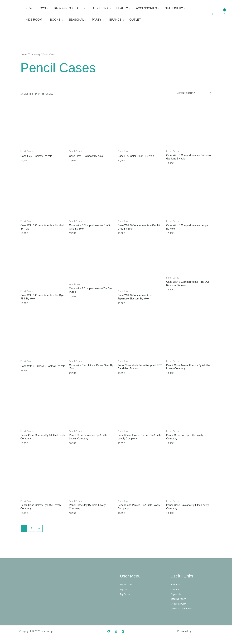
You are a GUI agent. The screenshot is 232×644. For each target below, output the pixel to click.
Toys (42, 8)
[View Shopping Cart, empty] (225, 14)
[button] (213, 14)
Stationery (174, 8)
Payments (176, 593)
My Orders (126, 593)
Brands (115, 20)
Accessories (146, 8)
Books (55, 20)
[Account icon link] (218, 14)
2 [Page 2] (31, 528)
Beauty (122, 8)
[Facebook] (109, 631)
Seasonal (76, 20)
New (29, 8)
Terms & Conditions (182, 608)
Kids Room (34, 20)
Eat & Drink (99, 8)
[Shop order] (193, 92)
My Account (127, 584)
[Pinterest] (123, 631)
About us (176, 584)
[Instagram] (116, 631)
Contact (175, 588)
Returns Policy (179, 598)
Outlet (135, 20)
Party (97, 20)
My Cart (125, 588)
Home (24, 54)
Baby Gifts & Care (68, 8)
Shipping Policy (180, 603)
